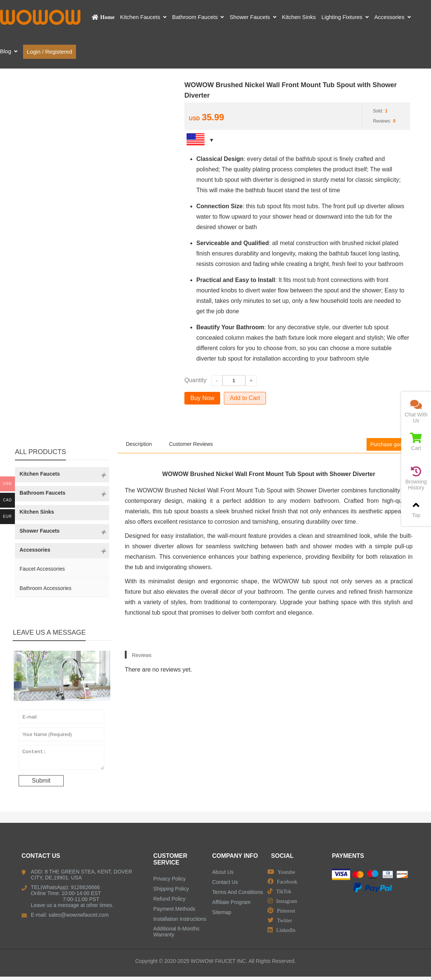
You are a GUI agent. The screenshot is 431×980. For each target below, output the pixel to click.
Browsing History (416, 478)
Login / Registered (50, 52)
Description (139, 444)
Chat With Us (416, 411)
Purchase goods (389, 444)
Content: (62, 759)
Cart (416, 442)
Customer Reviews (191, 444)
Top (416, 509)
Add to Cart (245, 398)
